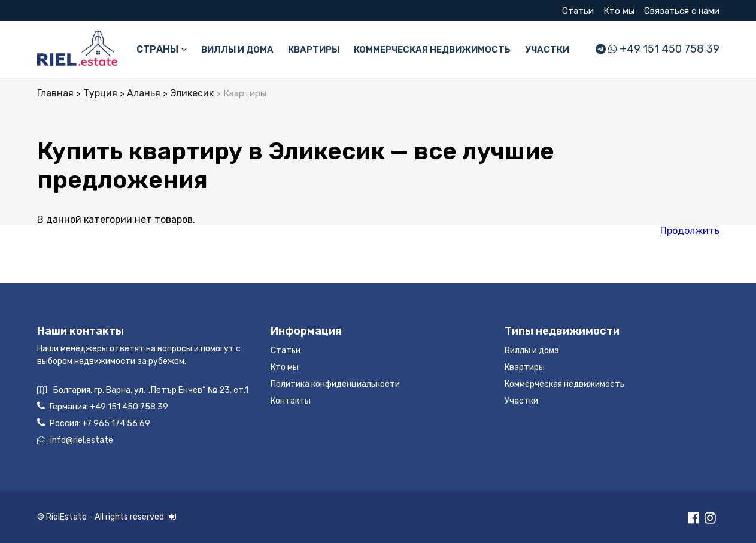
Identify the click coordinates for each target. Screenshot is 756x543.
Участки (547, 50)
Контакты (291, 401)
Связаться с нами (682, 11)
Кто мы (619, 11)
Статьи (578, 11)
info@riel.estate (75, 440)
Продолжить (690, 231)
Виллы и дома (237, 50)
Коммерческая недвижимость (432, 50)
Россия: (94, 423)
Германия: (103, 406)
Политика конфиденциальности (335, 384)
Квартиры (314, 50)
